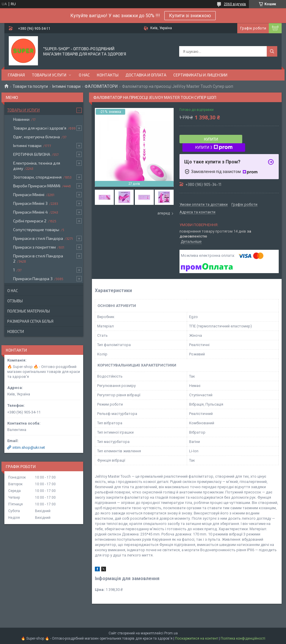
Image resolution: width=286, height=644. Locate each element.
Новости (16, 331)
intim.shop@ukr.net (29, 447)
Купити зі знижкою (190, 16)
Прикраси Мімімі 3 (30, 203)
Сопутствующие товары (36, 229)
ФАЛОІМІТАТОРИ (101, 86)
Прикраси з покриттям (34, 247)
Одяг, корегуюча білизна (36, 137)
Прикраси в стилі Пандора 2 (38, 258)
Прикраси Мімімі (29, 194)
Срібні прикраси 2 (30, 221)
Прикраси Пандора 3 (33, 279)
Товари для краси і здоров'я (40, 128)
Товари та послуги (30, 86)
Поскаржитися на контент (197, 638)
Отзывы (15, 301)
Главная (16, 75)
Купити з (214, 147)
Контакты (108, 75)
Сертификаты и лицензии (200, 75)
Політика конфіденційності (243, 638)
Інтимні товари (66, 86)
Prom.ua (171, 633)
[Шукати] (272, 51)
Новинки (21, 119)
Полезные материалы (29, 311)
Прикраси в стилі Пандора (38, 238)
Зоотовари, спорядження (37, 177)
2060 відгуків (235, 4)
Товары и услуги (49, 75)
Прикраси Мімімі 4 (30, 212)
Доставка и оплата (146, 75)
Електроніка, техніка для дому (37, 166)
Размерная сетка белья (30, 321)
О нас (84, 75)
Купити (211, 139)
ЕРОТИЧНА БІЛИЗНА (32, 154)
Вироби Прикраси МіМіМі (37, 186)
